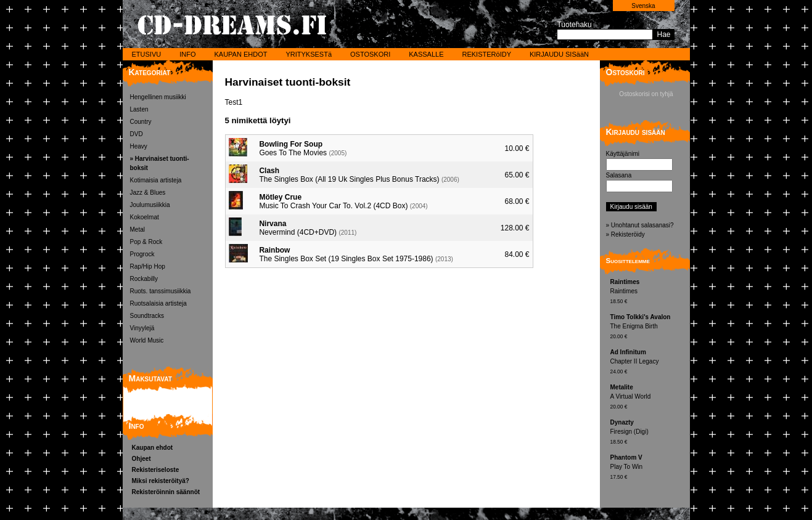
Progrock (142, 254)
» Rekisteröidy (625, 234)
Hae (663, 35)
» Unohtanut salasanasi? (640, 225)
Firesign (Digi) (649, 433)
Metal (137, 230)
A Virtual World (649, 398)
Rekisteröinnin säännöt (166, 492)
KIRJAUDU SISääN (559, 54)
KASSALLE (426, 54)
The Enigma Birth (649, 327)
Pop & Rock (146, 242)
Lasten (139, 109)
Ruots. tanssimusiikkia (161, 291)
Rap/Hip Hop (148, 266)
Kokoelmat (145, 217)
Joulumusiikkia (150, 205)
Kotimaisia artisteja (156, 180)
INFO (187, 54)
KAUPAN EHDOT (240, 54)
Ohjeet (141, 459)
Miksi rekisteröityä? (161, 481)
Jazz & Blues (148, 193)
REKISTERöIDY (487, 54)
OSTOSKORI (370, 54)
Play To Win (649, 468)
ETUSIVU (147, 54)
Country (141, 122)
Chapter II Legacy (649, 363)
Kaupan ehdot (153, 448)
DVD (137, 134)
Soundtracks (147, 316)
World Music (147, 340)
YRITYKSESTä (309, 54)
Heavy (139, 146)
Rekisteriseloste (156, 470)
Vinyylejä (142, 328)
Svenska (643, 6)
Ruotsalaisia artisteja (158, 303)
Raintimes (649, 292)
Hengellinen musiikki (158, 97)
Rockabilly (144, 279)
